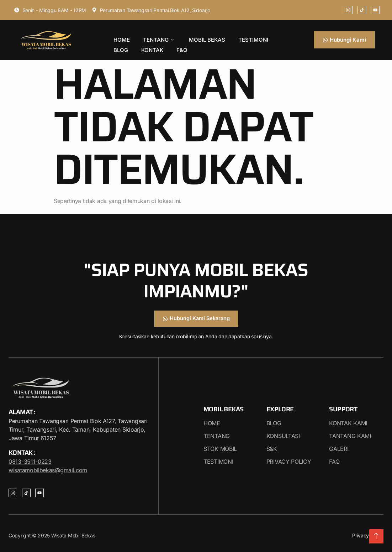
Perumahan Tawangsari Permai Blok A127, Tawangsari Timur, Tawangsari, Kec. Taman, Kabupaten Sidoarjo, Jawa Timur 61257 (78, 430)
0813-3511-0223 (30, 462)
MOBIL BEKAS (195, 38)
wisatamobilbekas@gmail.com (48, 470)
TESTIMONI (236, 38)
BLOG (267, 38)
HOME (120, 38)
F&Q (147, 45)
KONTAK (122, 45)
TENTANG (151, 38)
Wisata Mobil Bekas (72, 535)
